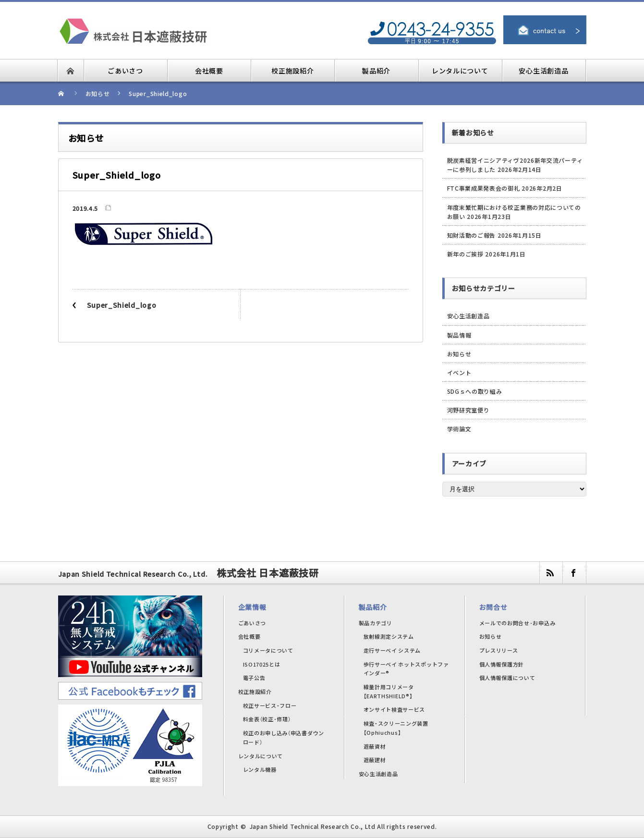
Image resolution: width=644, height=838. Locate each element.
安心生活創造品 (468, 316)
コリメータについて (268, 650)
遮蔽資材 (375, 746)
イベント (459, 372)
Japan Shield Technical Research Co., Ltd (313, 826)
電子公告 (254, 678)
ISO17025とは (262, 664)
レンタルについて (261, 756)
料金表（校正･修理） (267, 719)
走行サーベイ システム (392, 650)
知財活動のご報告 (472, 235)
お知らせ (459, 354)
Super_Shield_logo (122, 305)
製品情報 (459, 335)
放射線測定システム (389, 636)
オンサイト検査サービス (395, 709)
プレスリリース (499, 650)
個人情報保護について (507, 678)
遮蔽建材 (375, 760)
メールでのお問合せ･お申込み (517, 623)
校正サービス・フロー (270, 705)
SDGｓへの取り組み (475, 391)
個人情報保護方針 (502, 664)
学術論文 (459, 429)
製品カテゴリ (376, 623)
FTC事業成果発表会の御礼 (484, 188)
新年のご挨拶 (465, 254)
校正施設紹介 (255, 692)
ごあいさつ (252, 623)
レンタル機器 (260, 769)
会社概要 (249, 636)
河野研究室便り (468, 410)
